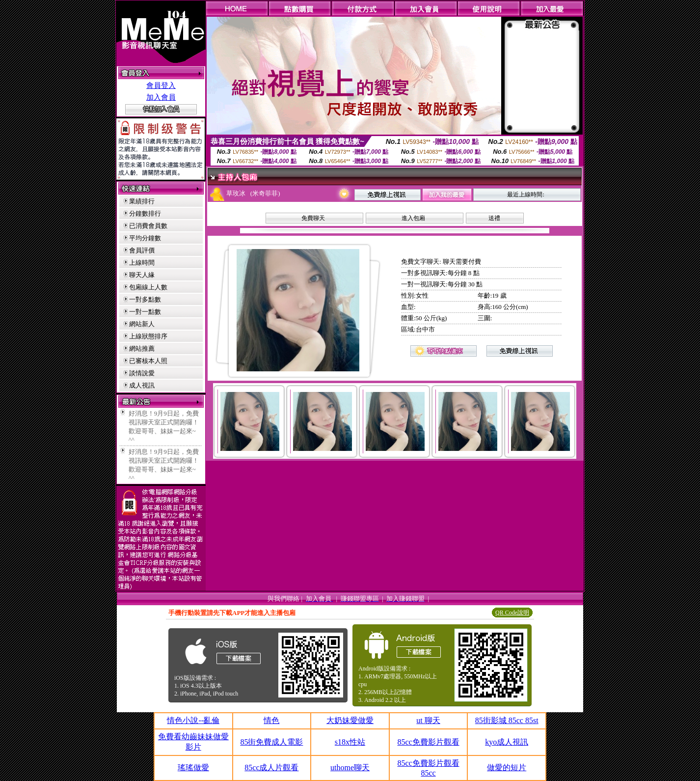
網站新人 (142, 324)
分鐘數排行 (145, 213)
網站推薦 (142, 349)
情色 (271, 720)
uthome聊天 (350, 767)
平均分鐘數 (145, 238)
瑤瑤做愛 (193, 767)
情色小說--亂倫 (193, 720)
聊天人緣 (142, 275)
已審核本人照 (148, 361)
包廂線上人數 (148, 287)
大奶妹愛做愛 (350, 720)
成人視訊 (142, 385)
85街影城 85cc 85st (507, 720)
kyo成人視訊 (507, 742)
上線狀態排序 (148, 336)
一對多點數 (145, 299)
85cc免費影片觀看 (428, 742)
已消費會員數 (148, 226)
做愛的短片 (507, 767)
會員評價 (142, 250)
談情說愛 (142, 373)
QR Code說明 (512, 613)
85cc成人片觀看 (271, 767)
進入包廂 (413, 218)
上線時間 (142, 263)
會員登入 (161, 85)
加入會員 (161, 97)
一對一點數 (145, 312)
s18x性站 (350, 742)
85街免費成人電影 (271, 742)
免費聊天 (313, 218)
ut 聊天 (428, 720)
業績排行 (142, 201)
